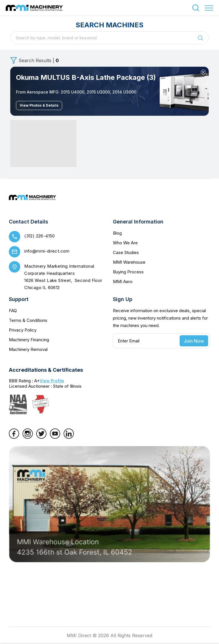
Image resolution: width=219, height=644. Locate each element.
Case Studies (126, 252)
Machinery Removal (28, 349)
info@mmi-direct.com (47, 251)
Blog (117, 233)
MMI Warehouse (129, 262)
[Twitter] (41, 437)
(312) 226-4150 (40, 236)
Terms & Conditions (28, 320)
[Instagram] (28, 437)
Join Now (194, 341)
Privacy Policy (23, 330)
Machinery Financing (29, 340)
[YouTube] (55, 437)
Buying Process (128, 272)
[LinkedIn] (69, 437)
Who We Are (125, 243)
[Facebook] (14, 437)
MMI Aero (123, 282)
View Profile (52, 381)
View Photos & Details (39, 105)
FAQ (13, 311)
